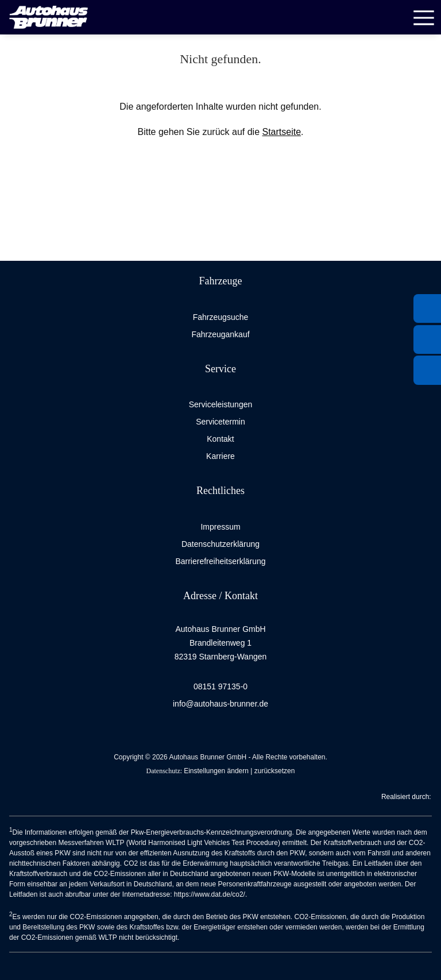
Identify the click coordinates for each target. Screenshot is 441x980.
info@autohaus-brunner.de (220, 704)
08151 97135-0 (220, 686)
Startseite (281, 132)
